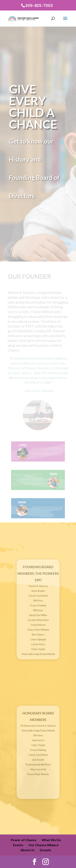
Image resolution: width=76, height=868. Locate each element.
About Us (28, 850)
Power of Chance (24, 840)
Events (18, 845)
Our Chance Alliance (43, 845)
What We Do (51, 840)
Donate (45, 850)
